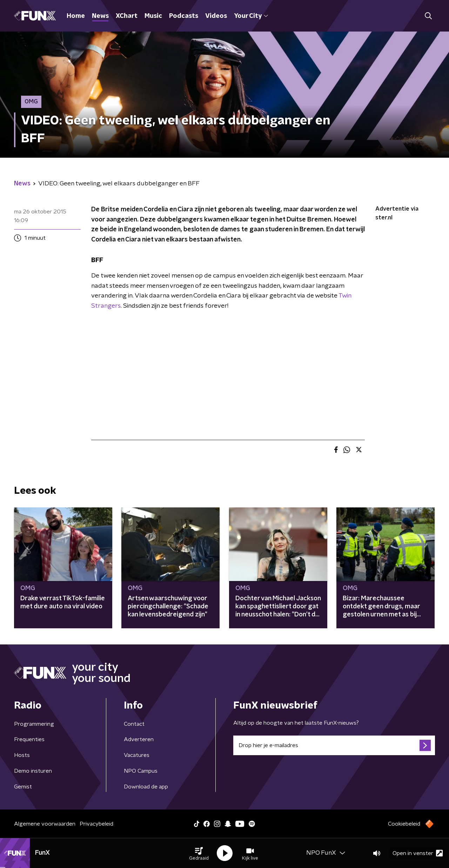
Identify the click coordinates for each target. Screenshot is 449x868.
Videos (216, 16)
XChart (127, 16)
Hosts (22, 755)
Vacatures (137, 755)
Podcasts (184, 16)
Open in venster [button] (418, 853)
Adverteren (139, 739)
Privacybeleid (96, 824)
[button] (199, 853)
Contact (134, 724)
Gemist (23, 787)
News (100, 16)
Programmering (34, 724)
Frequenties (29, 739)
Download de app (146, 787)
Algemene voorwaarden (45, 824)
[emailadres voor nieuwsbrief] (334, 745)
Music (153, 16)
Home (76, 16)
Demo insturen (33, 771)
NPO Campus (141, 771)
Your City (251, 16)
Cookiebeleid (404, 824)
